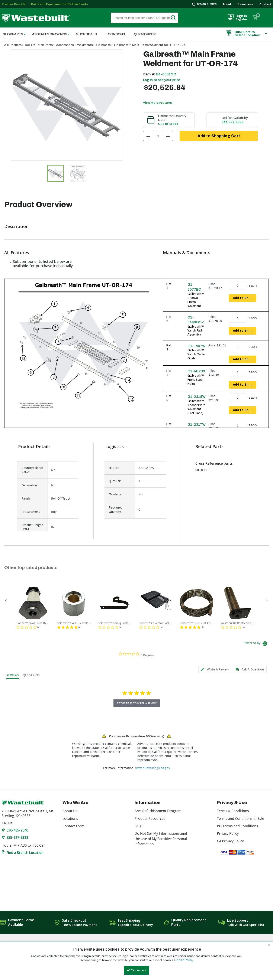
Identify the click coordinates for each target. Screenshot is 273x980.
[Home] (36, 18)
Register (241, 19)
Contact (265, 4)
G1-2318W (197, 397)
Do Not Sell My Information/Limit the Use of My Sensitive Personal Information (161, 839)
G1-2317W (197, 424)
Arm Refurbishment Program (158, 811)
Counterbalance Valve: (33, 470)
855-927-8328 (207, 4)
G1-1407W (197, 346)
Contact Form (73, 826)
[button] (6, 601)
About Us (70, 811)
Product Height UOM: (32, 527)
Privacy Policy (228, 833)
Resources (245, 4)
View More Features (158, 103)
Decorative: (30, 485)
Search (176, 18)
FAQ (138, 826)
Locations (70, 819)
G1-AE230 (196, 371)
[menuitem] (49, 34)
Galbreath (103, 45)
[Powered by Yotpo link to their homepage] (256, 644)
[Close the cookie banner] (269, 945)
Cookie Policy (184, 960)
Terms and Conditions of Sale (240, 819)
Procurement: (31, 512)
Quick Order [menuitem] (145, 34)
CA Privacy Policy (230, 841)
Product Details (34, 446)
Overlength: (117, 494)
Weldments (85, 45)
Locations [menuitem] (115, 34)
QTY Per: (115, 481)
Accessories (65, 45)
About (227, 4)
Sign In (241, 16)
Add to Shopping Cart (219, 136)
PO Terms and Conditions (237, 826)
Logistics (115, 446)
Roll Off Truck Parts (39, 45)
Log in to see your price (162, 80)
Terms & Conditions (233, 811)
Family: (26, 498)
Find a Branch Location (25, 853)
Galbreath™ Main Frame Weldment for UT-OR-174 (150, 45)
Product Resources (150, 819)
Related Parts (209, 446)
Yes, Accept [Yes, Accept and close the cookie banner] (137, 970)
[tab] (215, 669)
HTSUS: (114, 468)
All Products (13, 45)
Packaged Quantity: (116, 509)
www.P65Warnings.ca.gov (153, 768)
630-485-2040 (17, 830)
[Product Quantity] (158, 136)
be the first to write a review (137, 703)
